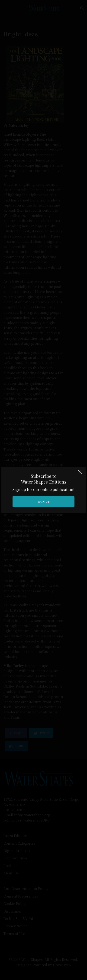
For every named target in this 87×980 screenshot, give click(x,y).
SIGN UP (44, 501)
